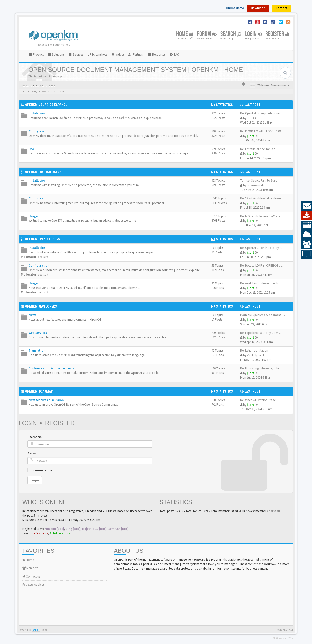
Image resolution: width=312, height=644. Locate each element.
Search (231, 34)
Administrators (40, 533)
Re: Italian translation (254, 351)
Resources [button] (156, 55)
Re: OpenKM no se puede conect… (263, 113)
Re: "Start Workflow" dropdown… (262, 198)
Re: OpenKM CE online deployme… (263, 248)
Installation (37, 181)
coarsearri (253, 185)
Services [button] (76, 55)
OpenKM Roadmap (39, 391)
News (32, 315)
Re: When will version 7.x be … (260, 400)
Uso (31, 149)
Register (277, 34)
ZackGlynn (254, 355)
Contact (281, 8)
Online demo (235, 8)
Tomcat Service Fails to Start (259, 181)
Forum (207, 34)
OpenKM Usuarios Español (46, 105)
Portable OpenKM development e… (263, 315)
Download (258, 8)
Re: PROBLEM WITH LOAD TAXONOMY (265, 131)
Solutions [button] (56, 55)
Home (185, 34)
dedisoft (43, 257)
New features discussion (46, 400)
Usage (33, 216)
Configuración (39, 131)
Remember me (42, 470)
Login (253, 34)
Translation (37, 351)
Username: (35, 437)
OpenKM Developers (41, 306)
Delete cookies (33, 585)
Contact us (31, 576)
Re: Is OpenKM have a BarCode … (262, 216)
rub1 (250, 118)
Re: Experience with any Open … (261, 333)
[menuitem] (97, 55)
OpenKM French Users (43, 239)
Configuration (39, 198)
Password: (35, 453)
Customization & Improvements (52, 368)
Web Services (38, 333)
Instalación (37, 113)
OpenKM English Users (43, 172)
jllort (251, 136)
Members (30, 568)
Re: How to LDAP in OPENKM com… (264, 266)
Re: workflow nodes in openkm (260, 283)
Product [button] (36, 55)
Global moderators (60, 533)
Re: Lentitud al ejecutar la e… (259, 149)
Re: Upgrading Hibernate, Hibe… (261, 368)
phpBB (36, 630)
